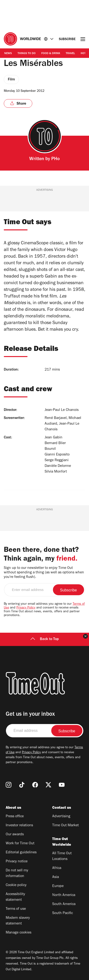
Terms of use (16, 909)
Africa (57, 868)
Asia (56, 877)
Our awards (15, 835)
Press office (15, 817)
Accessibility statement (15, 897)
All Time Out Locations (62, 856)
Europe (58, 886)
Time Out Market (66, 826)
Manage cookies (19, 933)
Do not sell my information (17, 873)
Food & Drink (51, 54)
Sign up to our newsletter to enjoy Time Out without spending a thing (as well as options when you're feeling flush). (44, 573)
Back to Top (45, 639)
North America (64, 895)
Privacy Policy (26, 608)
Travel (70, 54)
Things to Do (27, 54)
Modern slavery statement (18, 921)
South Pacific (63, 913)
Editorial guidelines (21, 853)
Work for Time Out (20, 844)
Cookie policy (16, 885)
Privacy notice (17, 862)
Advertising (61, 817)
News (8, 54)
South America (64, 904)
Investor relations (19, 826)
